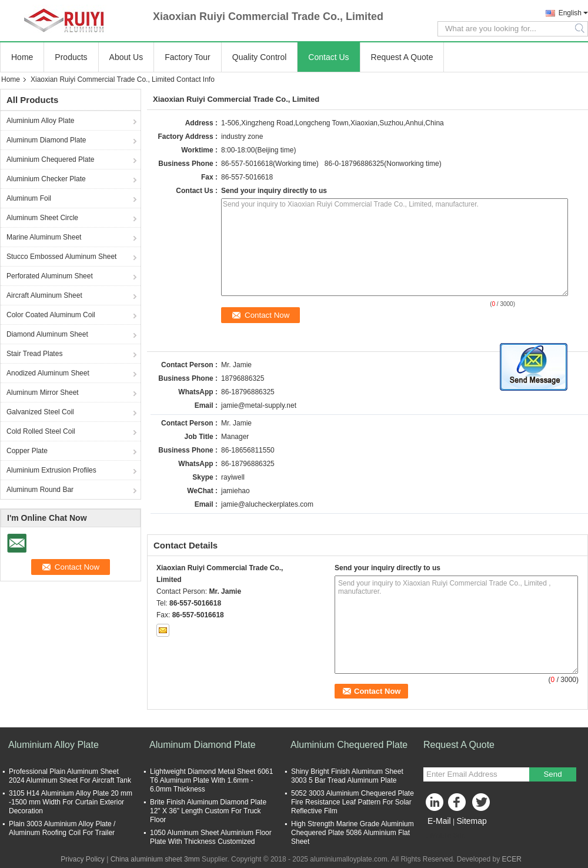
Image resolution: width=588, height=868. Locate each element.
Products (71, 57)
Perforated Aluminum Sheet (50, 276)
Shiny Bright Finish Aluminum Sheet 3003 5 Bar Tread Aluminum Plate (347, 776)
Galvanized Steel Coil (40, 412)
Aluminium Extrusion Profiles (51, 470)
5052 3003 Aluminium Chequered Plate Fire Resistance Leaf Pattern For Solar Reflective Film (353, 802)
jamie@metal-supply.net (259, 405)
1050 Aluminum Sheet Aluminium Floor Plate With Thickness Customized (211, 837)
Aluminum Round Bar (40, 490)
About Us (126, 57)
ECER (511, 859)
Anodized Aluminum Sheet (48, 373)
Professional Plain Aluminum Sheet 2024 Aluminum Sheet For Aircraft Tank (70, 776)
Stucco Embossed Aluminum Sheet (61, 257)
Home (22, 57)
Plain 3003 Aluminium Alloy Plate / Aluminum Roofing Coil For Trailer (62, 828)
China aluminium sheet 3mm (155, 859)
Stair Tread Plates (34, 354)
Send (552, 774)
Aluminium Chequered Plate (50, 159)
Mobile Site (444, 836)
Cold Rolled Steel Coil (41, 431)
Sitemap (471, 821)
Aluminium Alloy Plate (40, 121)
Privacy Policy (83, 859)
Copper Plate (27, 451)
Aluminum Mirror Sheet (43, 393)
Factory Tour (188, 57)
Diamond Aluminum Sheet (47, 334)
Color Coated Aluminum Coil (51, 315)
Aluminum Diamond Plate (46, 140)
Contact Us (328, 57)
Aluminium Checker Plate (46, 179)
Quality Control (260, 57)
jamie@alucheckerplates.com (267, 504)
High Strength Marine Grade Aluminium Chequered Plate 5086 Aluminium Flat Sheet (353, 833)
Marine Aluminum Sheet (44, 237)
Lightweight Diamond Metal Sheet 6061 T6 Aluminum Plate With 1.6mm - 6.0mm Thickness (211, 780)
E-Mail (439, 821)
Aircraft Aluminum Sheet (44, 295)
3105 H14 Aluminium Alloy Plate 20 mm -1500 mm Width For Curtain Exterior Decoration (71, 802)
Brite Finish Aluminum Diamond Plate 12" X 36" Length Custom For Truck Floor (208, 811)
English (570, 13)
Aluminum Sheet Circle (42, 218)
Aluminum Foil (29, 198)
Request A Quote (402, 57)
